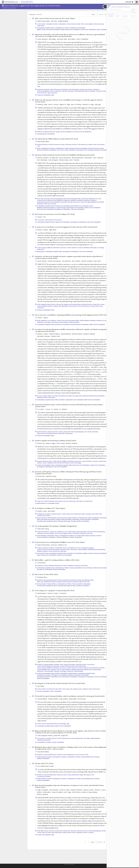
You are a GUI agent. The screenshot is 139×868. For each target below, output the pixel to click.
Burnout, (40, 396)
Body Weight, (76, 89)
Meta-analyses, (41, 251)
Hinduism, (75, 144)
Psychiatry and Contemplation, (63, 206)
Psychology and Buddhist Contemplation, (47, 677)
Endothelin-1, (96, 89)
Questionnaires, (86, 306)
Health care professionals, (61, 396)
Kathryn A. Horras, (89, 790)
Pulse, (39, 93)
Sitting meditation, (64, 322)
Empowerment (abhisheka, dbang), (72, 580)
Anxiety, (57, 831)
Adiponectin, (41, 89)
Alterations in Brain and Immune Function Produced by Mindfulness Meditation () (65, 155)
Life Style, (65, 91)
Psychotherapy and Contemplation (46, 134)
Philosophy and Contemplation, (60, 675)
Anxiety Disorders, (51, 304)
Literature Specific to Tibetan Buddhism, (67, 518)
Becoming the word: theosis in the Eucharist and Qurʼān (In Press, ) (60, 683)
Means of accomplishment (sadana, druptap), (79, 514)
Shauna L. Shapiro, (43, 230)
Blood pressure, (58, 89)
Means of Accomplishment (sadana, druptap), (49, 519)
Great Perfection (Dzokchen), (97, 668)
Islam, (87, 24)
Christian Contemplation (58, 742)
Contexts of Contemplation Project (46, 95)
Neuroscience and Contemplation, (46, 209)
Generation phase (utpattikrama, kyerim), (47, 521)
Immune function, (42, 200)
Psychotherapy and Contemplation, (75, 208)
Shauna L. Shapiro (43, 318)
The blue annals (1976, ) (44, 763)
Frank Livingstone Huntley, (45, 735)
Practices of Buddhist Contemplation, (74, 150)
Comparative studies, (81, 664)
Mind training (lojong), (99, 532)
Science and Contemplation (77, 209)
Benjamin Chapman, (90, 334)
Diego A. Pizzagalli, (43, 790)
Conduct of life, (41, 24)
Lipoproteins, (71, 91)
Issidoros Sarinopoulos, (55, 261)
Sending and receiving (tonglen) (75, 671)
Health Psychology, (49, 501)
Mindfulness (88, 132)
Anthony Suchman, (78, 334)
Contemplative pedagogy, (87, 548)
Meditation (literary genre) (44, 740)
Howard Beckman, (66, 334)
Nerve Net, (57, 463)
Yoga (68, 724)
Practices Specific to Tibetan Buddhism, (47, 518)
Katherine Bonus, (64, 160)
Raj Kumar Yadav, (62, 39)
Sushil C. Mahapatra (82, 39)
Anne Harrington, (54, 160)
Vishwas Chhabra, (53, 699)
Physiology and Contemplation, (62, 209)
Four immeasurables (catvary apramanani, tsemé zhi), (79, 532)
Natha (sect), (84, 144)
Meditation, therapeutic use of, (98, 320)
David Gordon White (43, 142)
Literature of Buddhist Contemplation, (70, 519)
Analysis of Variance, (53, 432)
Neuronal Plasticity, (65, 463)
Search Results (12, 8)
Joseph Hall (64, 735)
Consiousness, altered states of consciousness (49, 220)
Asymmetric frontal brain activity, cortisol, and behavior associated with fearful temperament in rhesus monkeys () (69, 405)
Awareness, (46, 461)
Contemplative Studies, (52, 24)
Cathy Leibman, (64, 699)
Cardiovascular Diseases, (86, 89)
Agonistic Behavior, (42, 432)
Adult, (52, 89)
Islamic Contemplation (102, 29)
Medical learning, (94, 396)
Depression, (74, 831)
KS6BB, (82, 320)
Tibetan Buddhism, (42, 757)
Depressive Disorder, (83, 831)
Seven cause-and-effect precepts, (63, 533)
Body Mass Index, (67, 89)
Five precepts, (74, 549)
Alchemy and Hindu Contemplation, (79, 148)
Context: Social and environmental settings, (68, 320)
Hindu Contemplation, (89, 150)
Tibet (38, 146)
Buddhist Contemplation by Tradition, (57, 757)
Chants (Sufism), (42, 689)
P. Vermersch (63, 593)
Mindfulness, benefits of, (90, 200)
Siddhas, (90, 144)
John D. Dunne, (61, 443)
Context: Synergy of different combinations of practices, (52, 248)
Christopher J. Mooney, (44, 336)
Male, (76, 91)
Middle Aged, (81, 91)
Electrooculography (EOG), (74, 199)
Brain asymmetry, (45, 199)
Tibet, (101, 514)
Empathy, (45, 396)
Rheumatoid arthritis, (53, 724)
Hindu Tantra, (60, 150)
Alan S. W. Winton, (77, 104)
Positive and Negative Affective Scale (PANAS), (92, 202)
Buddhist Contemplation (101, 150)
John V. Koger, (68, 792)
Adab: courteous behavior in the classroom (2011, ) (55, 18)
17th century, (41, 738)
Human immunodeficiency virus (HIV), (91, 199)
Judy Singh (98, 104)
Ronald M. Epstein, (55, 334)
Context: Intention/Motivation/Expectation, (48, 666)
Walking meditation (74, 322)
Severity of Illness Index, (97, 306)
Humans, (52, 91)
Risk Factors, (44, 93)
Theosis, (91, 689)
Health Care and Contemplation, (93, 208)
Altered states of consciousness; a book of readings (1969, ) (55, 214)
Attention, (40, 461)
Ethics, (83, 24)
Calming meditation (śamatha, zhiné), (53, 664)
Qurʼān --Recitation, (83, 689)
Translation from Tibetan (44, 516)
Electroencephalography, (78, 432)
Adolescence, (41, 132)
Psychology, (101, 248)
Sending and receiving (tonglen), (46, 533)
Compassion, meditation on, (57, 532)
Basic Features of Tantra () (46, 574)
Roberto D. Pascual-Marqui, (90, 792)
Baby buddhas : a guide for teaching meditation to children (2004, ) (57, 560)
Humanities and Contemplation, (77, 28)
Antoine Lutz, (41, 443)
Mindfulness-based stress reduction (47, 204)
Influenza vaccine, (52, 200)
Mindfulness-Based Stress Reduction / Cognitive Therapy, (51, 208)
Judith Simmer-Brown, (44, 21)
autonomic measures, (63, 501)
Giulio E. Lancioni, (54, 104)
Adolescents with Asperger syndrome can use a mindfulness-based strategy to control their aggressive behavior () (69, 101)
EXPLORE (129, 2)
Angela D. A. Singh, (65, 104)
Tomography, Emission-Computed (85, 832)
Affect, (42, 831)
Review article (41, 249)
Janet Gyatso (51, 511)
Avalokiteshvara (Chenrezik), (99, 518)
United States (41, 26)
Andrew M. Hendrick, (77, 790)
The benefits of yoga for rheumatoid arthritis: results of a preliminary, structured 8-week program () (70, 696)
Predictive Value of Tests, (75, 306)
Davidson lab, (60, 304)
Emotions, (40, 463)
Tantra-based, (101, 144)
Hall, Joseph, (87, 738)
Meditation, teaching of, (74, 566)
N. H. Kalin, (41, 409)
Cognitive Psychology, (69, 664)
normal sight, (79, 501)
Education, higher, (76, 24)
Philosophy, (56, 671)
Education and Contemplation (64, 555)
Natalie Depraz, (42, 593)
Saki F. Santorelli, (99, 158)
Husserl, (59, 670)
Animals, (61, 432)
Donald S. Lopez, (42, 511)
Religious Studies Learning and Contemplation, (49, 29)
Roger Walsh (53, 230)
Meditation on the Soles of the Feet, (75, 132)
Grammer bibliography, (43, 91)
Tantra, (95, 144)
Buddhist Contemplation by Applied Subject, (66, 673)
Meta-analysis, (94, 248)
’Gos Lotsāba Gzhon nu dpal (46, 766)
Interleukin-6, (59, 91)
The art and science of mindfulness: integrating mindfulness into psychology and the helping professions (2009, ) (71, 315)
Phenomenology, (49, 671)
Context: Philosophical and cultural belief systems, (73, 666)
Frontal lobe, (95, 432)
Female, (95, 304)
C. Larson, (48, 409)
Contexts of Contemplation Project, (46, 465)
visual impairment (88, 501)
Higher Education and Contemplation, (71, 29)
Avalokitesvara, (41, 514)
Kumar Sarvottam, (43, 39)
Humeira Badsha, (42, 699)
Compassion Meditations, (63, 537)
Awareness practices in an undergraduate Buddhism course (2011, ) (60, 542)
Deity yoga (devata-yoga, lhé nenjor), (67, 521)
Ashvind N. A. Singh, (88, 104)
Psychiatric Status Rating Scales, (54, 832)
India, (79, 144)
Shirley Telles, (41, 476)
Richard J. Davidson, (43, 158)
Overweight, (93, 91)
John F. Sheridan (75, 160)
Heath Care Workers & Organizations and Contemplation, (69, 400)
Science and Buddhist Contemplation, (68, 677)
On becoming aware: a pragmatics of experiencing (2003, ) (55, 590)
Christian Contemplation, (43, 691)
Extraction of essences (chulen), (57, 144)
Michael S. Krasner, (43, 334)
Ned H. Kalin (97, 261)
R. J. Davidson (63, 409)
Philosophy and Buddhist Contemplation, (78, 675)
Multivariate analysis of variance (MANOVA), (49, 202)
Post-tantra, (82, 755)
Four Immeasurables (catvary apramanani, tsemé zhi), (88, 536)
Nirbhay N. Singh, (43, 104)
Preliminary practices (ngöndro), (70, 582)
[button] (137, 2)
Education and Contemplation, (88, 29)
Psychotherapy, (55, 322)
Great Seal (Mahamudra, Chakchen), (47, 670)
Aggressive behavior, (50, 132)
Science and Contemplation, (101, 677)
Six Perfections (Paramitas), (79, 533)
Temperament (69, 433)
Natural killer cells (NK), (66, 202)
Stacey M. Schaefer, (57, 792)
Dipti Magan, (53, 39)
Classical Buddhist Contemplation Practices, (48, 536)
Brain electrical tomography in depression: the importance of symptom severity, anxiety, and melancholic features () (69, 786)
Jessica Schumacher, (65, 158)
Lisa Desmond (41, 563)
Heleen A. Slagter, (51, 443)
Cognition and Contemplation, (62, 222)
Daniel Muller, (89, 158)
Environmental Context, (43, 553)
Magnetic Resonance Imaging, (50, 306)
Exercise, (44, 724)
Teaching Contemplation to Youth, (78, 568)
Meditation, (60, 200)
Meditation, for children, (61, 566)
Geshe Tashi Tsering (43, 529)
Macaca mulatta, (58, 433)
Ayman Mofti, (73, 699)
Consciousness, (91, 664)
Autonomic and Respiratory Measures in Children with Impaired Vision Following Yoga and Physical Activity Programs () (68, 473)
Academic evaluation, (43, 548)
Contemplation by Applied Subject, (46, 28)
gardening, (72, 501)
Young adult (54, 93)
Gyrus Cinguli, (101, 304)
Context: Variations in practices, (75, 248)
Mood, (46, 397)
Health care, (51, 396)
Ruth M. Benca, (77, 792)
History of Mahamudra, (69, 755)
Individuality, (49, 433)
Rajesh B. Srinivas (51, 476)
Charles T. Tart (42, 217)
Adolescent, (47, 89)
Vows (91, 533)
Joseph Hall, (57, 735)
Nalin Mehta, (72, 39)
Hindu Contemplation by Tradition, (46, 148)
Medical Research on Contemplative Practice (48, 503)
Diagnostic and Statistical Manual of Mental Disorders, (78, 304)
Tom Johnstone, (67, 261)
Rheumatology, (62, 724)
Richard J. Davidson (72, 443)
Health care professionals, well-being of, (79, 396)
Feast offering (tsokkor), (88, 580)
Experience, (87, 668)
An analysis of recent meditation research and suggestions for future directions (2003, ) (66, 227)
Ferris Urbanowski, (42, 160)
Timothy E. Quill (55, 336)
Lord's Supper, (66, 689)
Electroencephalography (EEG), (58, 199)
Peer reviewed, (74, 689)
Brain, (39, 199)
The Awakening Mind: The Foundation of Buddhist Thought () (56, 526)
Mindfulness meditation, (77, 200)
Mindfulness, (67, 200)
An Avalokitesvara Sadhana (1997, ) (50, 508)
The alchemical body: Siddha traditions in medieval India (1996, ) (56, 139)
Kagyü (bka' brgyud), (85, 775)
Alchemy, (40, 144)
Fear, (86, 432)
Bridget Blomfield (63, 21)
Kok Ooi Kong (81, 699)
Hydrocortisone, (41, 433)
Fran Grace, (54, 21)
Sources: (5, 8)
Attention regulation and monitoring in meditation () (55, 441)
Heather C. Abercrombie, (44, 792)
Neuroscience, (77, 202)
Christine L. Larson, (100, 790)
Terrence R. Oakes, (65, 790)
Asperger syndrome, (61, 132)
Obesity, (87, 91)
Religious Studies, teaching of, (96, 24)
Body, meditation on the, (44, 320)
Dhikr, (60, 689)
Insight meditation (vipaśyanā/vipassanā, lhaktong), (92, 549)
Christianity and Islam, (52, 689)
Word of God (96, 689)
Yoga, (49, 93)
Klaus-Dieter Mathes (43, 752)
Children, (46, 566)
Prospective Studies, (101, 91)
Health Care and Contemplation (97, 324)
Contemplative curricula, (64, 24)
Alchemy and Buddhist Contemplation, (47, 150)
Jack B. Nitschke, (42, 261)
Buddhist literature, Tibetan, (59, 514)
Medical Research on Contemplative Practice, (82, 206)
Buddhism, (45, 144)
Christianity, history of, (51, 738)
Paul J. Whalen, (76, 261)
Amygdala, (43, 304)
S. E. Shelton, (55, 409)
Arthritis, (40, 724)
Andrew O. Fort (62, 545)
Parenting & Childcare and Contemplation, (98, 568)
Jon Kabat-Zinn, (54, 158)
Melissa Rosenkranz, (78, 158)
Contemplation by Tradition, (62, 28)
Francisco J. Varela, (53, 593)
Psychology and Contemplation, (78, 222)
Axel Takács (41, 686)
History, (65, 775)
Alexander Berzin (42, 577)
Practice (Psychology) (76, 463)
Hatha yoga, (69, 144)
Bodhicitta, (40, 532)
